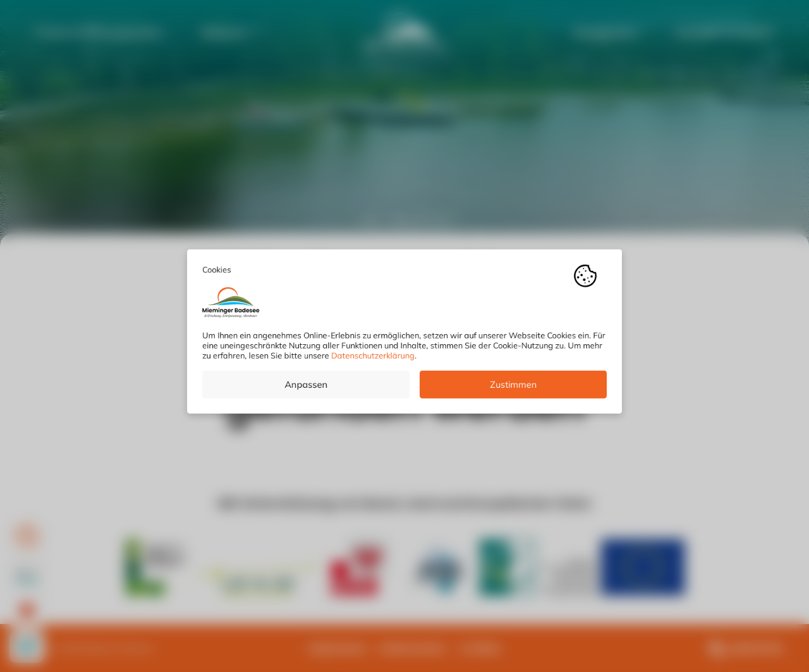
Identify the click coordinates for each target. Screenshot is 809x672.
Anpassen (306, 389)
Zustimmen (513, 389)
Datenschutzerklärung (373, 360)
